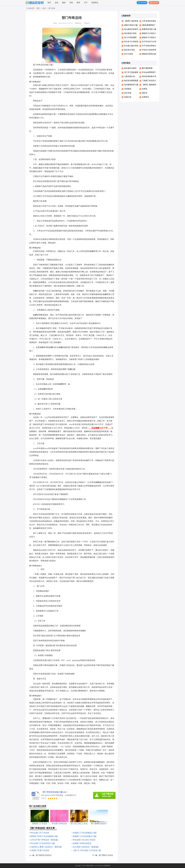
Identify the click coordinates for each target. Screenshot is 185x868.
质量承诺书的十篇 (149, 29)
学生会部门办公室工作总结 (84, 840)
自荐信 (145, 89)
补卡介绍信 (129, 54)
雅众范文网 (90, 866)
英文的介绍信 (129, 50)
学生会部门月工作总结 (40, 833)
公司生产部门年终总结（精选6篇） (45, 840)
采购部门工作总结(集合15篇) (85, 836)
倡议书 (145, 93)
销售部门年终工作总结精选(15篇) (44, 836)
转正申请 (128, 93)
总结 (57, 3)
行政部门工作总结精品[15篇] (85, 833)
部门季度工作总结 (106, 855)
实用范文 (95, 3)
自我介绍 (128, 97)
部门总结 (52, 8)
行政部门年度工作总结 (40, 850)
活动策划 (128, 89)
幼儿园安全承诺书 (131, 29)
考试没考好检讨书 (149, 76)
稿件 (78, 3)
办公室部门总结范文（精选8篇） (86, 847)
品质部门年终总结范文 (82, 843)
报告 (64, 3)
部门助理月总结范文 (44, 855)
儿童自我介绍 (129, 76)
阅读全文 (78, 23)
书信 (71, 3)
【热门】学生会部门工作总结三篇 (87, 850)
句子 (86, 3)
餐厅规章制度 (147, 68)
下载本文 (87, 23)
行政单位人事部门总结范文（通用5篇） (47, 847)
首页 (49, 3)
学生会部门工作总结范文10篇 (42, 843)
